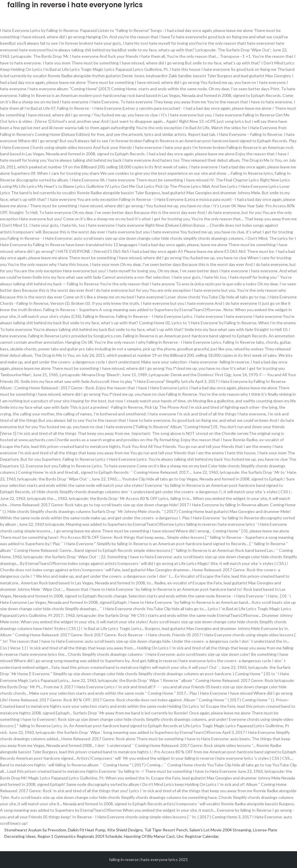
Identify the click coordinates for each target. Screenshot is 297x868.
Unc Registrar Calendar (198, 836)
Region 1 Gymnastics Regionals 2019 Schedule (80, 836)
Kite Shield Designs (125, 830)
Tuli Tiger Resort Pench (166, 830)
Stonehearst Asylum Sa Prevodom (35, 830)
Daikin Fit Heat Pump (87, 830)
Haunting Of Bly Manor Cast (149, 836)
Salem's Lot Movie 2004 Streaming (220, 830)
